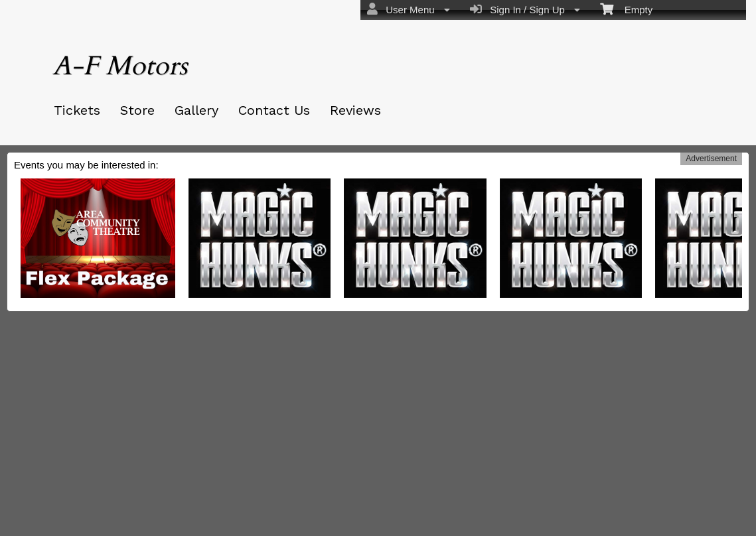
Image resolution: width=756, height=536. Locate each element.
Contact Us (274, 110)
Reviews (355, 110)
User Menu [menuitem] (409, 9)
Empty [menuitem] (626, 9)
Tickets (77, 110)
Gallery (196, 110)
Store (137, 110)
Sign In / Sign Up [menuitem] (525, 9)
